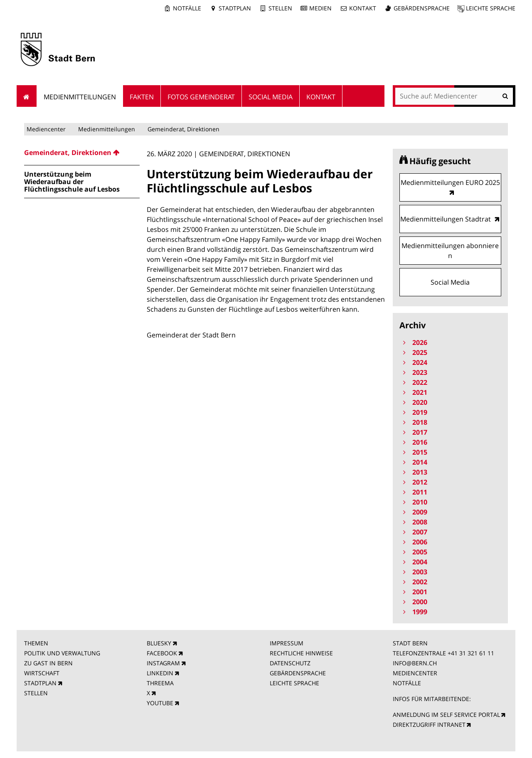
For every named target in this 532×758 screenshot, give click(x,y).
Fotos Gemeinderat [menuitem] (201, 97)
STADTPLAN (40, 683)
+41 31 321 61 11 (471, 653)
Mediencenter (46, 129)
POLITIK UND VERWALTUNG (62, 653)
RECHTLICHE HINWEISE (301, 653)
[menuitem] (82, 153)
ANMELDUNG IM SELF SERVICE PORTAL (446, 715)
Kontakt (363, 8)
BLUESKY (159, 643)
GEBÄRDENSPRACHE (298, 673)
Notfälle (187, 8)
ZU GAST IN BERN (48, 663)
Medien (320, 8)
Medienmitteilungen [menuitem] (80, 97)
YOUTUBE (160, 703)
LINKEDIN (160, 673)
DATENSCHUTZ (290, 663)
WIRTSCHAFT (42, 673)
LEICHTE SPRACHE (294, 683)
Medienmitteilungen (107, 129)
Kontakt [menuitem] (321, 97)
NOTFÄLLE (407, 683)
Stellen (280, 8)
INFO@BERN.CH (415, 663)
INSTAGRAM (163, 663)
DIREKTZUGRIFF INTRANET (429, 725)
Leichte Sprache (491, 8)
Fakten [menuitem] (142, 97)
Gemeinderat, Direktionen (183, 129)
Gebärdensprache (422, 8)
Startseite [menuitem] (27, 96)
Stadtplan (235, 8)
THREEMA (160, 683)
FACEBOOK (162, 653)
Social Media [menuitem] (271, 97)
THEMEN (36, 643)
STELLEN (36, 693)
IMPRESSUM (287, 643)
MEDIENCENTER (415, 673)
